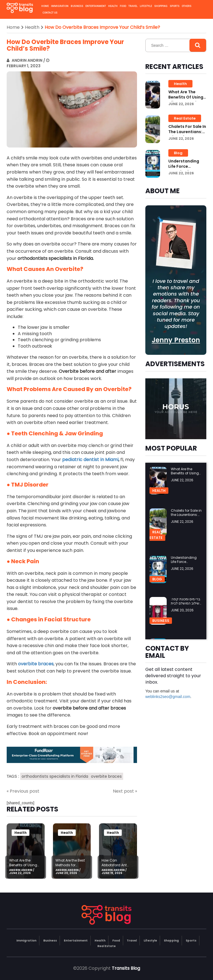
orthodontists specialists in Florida (55, 776)
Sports (175, 6)
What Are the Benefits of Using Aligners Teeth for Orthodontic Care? (25, 867)
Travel (133, 6)
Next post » (125, 791)
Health (113, 6)
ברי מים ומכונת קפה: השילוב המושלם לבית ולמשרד (186, 603)
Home (45, 6)
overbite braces (106, 776)
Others (187, 6)
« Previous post (23, 791)
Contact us (50, 13)
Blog (178, 153)
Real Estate (185, 118)
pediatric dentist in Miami (90, 460)
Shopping (161, 6)
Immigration (60, 6)
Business (77, 6)
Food (123, 6)
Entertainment (96, 6)
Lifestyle (146, 6)
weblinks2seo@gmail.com (168, 697)
